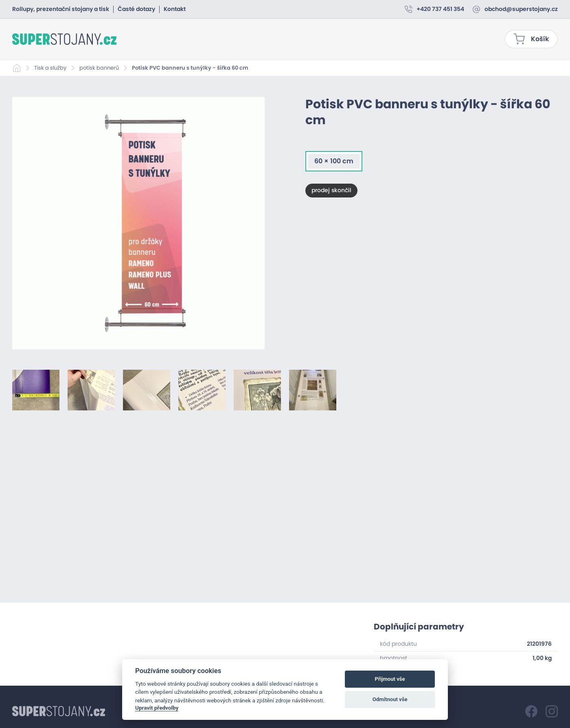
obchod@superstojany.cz (521, 9)
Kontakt (175, 9)
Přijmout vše (390, 679)
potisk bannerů (99, 68)
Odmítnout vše (390, 699)
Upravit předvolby (157, 708)
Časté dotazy (136, 9)
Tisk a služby (50, 68)
